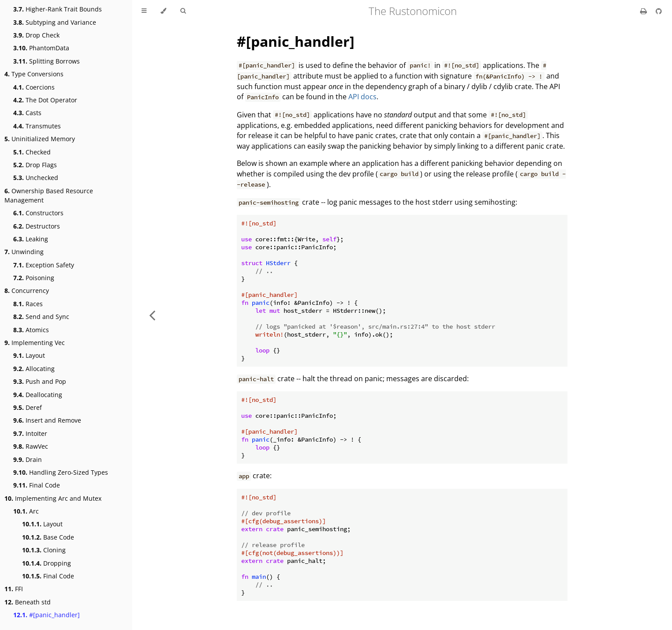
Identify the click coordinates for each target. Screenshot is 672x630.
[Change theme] (163, 11)
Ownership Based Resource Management (49, 195)
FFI (14, 589)
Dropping (47, 563)
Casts (27, 113)
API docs (362, 97)
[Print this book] (644, 11)
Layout (29, 355)
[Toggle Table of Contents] (144, 11)
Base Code (48, 537)
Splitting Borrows (47, 61)
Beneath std (28, 602)
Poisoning (34, 278)
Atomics (31, 330)
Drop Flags (35, 165)
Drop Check (36, 35)
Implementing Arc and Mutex (53, 498)
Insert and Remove (47, 420)
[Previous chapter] (152, 315)
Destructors (37, 226)
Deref (28, 407)
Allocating (34, 369)
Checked (32, 152)
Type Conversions (34, 74)
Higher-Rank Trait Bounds (58, 9)
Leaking (31, 239)
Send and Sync (41, 317)
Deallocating (38, 395)
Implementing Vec (35, 343)
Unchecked (36, 178)
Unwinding (24, 252)
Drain (28, 459)
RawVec (31, 446)
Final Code (37, 485)
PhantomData (41, 48)
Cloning (44, 550)
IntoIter (30, 433)
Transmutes (37, 126)
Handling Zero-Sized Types (61, 472)
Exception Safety (44, 265)
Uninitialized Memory (40, 139)
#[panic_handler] (47, 615)
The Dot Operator (45, 100)
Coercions (34, 87)
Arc (26, 511)
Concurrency (27, 291)
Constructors (38, 213)
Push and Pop (40, 381)
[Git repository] (659, 11)
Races (28, 304)
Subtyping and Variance (55, 22)
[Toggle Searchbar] (183, 11)
